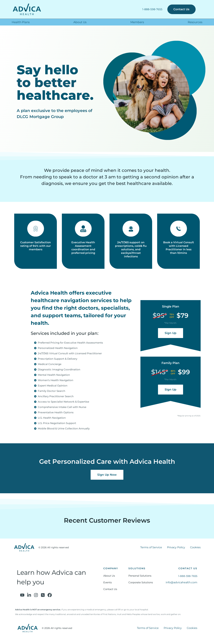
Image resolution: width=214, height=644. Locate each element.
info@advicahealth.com (181, 583)
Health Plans (21, 22)
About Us (80, 22)
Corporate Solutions (141, 583)
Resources (195, 22)
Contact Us (110, 589)
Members (137, 22)
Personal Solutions (140, 576)
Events (108, 583)
